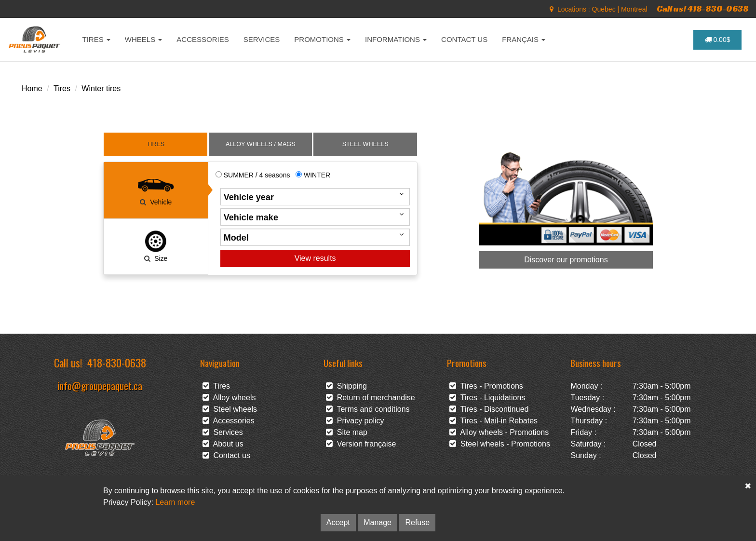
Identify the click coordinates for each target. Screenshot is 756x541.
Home (32, 88)
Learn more (175, 502)
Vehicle (156, 189)
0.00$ (718, 40)
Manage (378, 522)
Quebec (604, 9)
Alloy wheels (229, 398)
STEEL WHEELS (365, 144)
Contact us (226, 455)
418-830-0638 (117, 362)
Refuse (417, 522)
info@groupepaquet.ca (100, 385)
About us (223, 444)
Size (156, 246)
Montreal (634, 9)
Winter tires (101, 88)
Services (223, 432)
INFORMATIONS (396, 39)
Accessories (229, 421)
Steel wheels (230, 409)
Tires (62, 88)
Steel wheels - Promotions (500, 444)
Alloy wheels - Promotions (499, 432)
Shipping (346, 386)
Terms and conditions (368, 409)
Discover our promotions (566, 260)
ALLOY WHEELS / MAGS (261, 144)
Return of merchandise (371, 398)
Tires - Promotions (486, 386)
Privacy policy (355, 421)
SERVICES (262, 39)
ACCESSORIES (202, 39)
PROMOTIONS (322, 39)
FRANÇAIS (524, 39)
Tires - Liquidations (487, 398)
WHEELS (144, 39)
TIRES (96, 39)
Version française (361, 444)
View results (315, 258)
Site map (347, 432)
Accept (338, 522)
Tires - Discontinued (489, 409)
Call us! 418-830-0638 (703, 8)
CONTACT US (464, 39)
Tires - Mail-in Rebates (493, 421)
